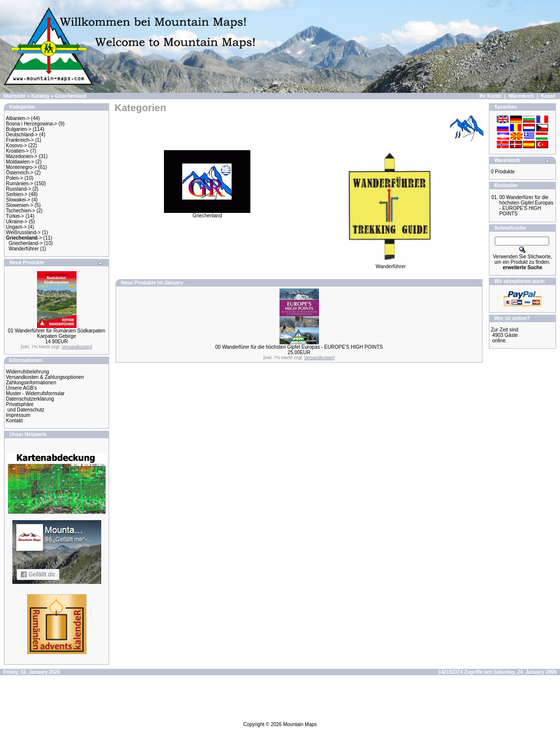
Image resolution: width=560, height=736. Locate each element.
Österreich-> (20, 173)
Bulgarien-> (19, 129)
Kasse (548, 96)
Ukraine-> (17, 222)
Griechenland (71, 96)
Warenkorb (521, 96)
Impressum (18, 415)
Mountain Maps (300, 724)
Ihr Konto (490, 96)
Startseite (15, 96)
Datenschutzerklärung (30, 399)
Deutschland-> (22, 135)
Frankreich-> (20, 140)
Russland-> (19, 189)
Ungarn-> (16, 227)
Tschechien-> (20, 211)
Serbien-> (17, 194)
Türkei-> (15, 216)
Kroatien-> (17, 151)
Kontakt (14, 421)
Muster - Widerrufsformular (35, 393)
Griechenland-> (26, 243)
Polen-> (15, 178)
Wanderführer (24, 249)
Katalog (40, 96)
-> (24, 238)
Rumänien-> (20, 184)
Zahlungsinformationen (31, 383)
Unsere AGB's (21, 388)
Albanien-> (18, 118)
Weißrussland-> (23, 232)
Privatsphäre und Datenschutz (25, 407)
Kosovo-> (17, 145)
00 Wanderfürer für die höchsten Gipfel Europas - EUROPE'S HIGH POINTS (299, 347)
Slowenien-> (20, 205)
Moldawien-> (20, 162)
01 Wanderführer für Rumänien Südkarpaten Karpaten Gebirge (57, 333)
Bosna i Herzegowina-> (32, 124)
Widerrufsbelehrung (27, 372)
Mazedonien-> (22, 156)
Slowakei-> (18, 200)
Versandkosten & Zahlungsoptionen (45, 377)
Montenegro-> (21, 167)
